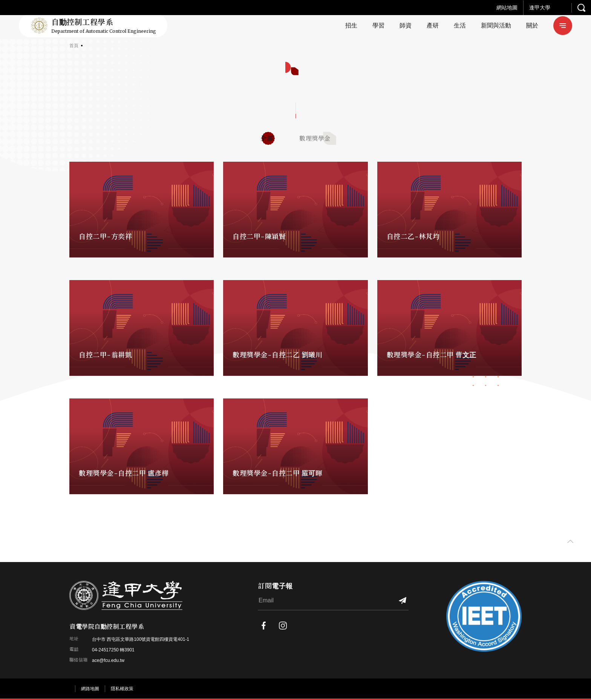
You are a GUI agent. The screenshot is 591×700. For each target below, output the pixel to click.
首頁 (74, 46)
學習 (378, 25)
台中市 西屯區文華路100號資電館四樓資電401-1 (141, 639)
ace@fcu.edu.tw (108, 660)
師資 (406, 25)
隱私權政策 (122, 689)
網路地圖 (90, 689)
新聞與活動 (496, 25)
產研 (433, 25)
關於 (532, 25)
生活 (460, 25)
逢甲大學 (540, 8)
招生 (351, 25)
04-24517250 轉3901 (113, 650)
